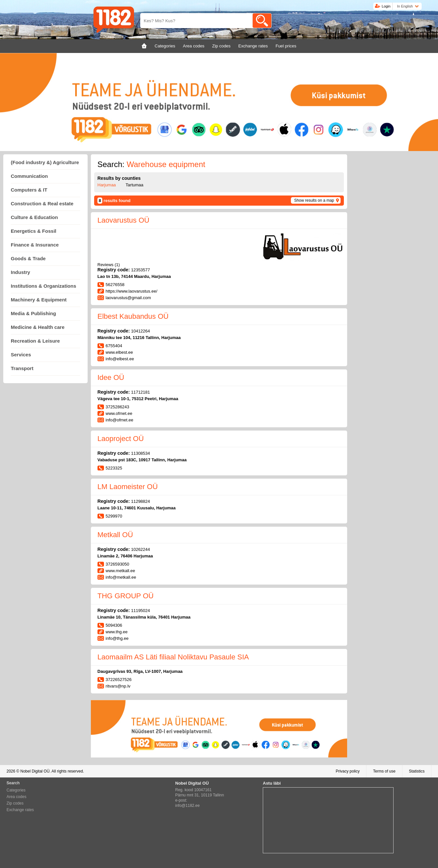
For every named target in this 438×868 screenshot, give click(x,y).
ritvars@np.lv (118, 686)
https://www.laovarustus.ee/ (131, 291)
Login (386, 6)
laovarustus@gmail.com (128, 298)
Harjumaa (107, 185)
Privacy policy (348, 771)
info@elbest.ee (120, 359)
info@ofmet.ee (119, 420)
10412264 (141, 331)
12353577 (141, 270)
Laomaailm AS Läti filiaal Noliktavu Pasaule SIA (173, 657)
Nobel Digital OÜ (35, 771)
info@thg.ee (117, 638)
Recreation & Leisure (35, 341)
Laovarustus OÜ (123, 220)
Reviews (109, 265)
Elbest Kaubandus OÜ (133, 316)
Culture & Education (34, 217)
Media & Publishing (33, 313)
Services (21, 355)
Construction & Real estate (42, 204)
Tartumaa (134, 185)
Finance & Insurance (35, 245)
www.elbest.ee (119, 352)
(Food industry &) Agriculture (45, 162)
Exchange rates (20, 810)
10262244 (141, 549)
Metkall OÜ (115, 535)
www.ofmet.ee (119, 413)
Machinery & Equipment (39, 300)
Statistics (417, 771)
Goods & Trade (28, 258)
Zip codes (15, 803)
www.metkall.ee (120, 571)
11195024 (141, 611)
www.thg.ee (117, 632)
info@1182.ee (187, 806)
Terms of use (384, 771)
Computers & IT (29, 190)
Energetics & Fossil (34, 231)
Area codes (17, 797)
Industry (20, 272)
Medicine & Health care (38, 327)
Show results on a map (314, 200)
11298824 (141, 501)
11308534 (141, 453)
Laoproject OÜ (121, 439)
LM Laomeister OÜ (128, 487)
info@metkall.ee (121, 577)
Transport (22, 368)
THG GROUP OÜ (126, 596)
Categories (16, 790)
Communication (29, 176)
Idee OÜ (111, 377)
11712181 (141, 392)
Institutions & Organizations (43, 286)
